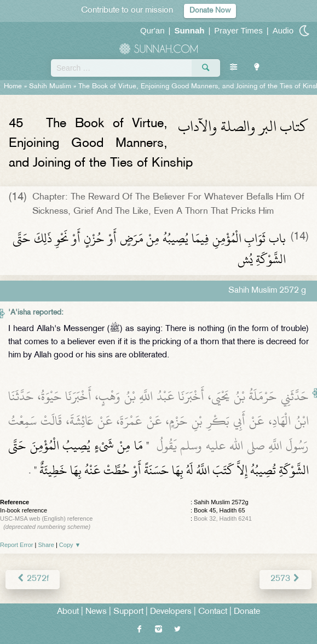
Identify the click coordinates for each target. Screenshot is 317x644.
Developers (171, 612)
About (68, 612)
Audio (283, 30)
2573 (286, 579)
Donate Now (210, 11)
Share (46, 545)
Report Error (17, 545)
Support (128, 612)
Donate (247, 612)
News (96, 612)
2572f (33, 579)
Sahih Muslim (50, 87)
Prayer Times (238, 30)
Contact (213, 612)
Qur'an (152, 30)
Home (13, 87)
